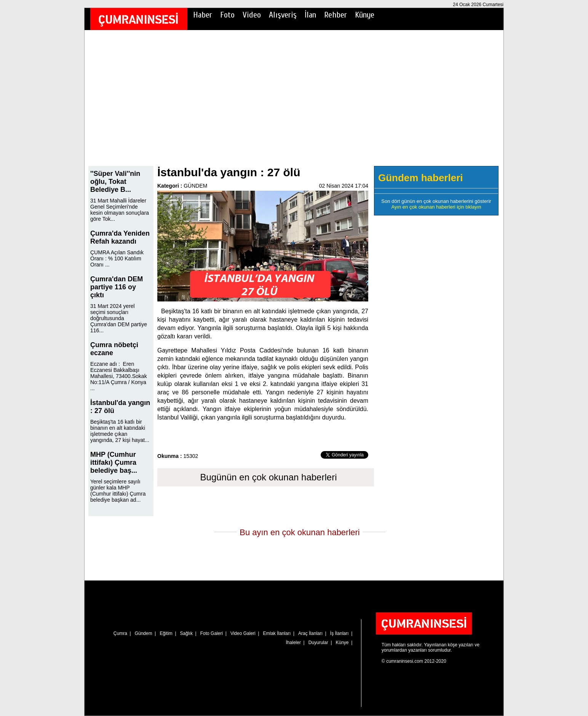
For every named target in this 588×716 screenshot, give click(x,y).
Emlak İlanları (277, 633)
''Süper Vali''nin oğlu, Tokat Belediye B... (115, 182)
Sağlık (186, 633)
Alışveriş (283, 15)
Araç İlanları (310, 633)
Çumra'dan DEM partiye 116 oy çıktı (117, 287)
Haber (203, 15)
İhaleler (293, 643)
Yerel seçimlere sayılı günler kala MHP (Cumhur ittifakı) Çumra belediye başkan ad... (118, 491)
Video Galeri (243, 633)
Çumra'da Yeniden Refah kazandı (120, 237)
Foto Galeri (212, 633)
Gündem (144, 633)
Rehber (336, 15)
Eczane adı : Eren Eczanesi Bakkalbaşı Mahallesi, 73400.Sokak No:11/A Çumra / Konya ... (119, 376)
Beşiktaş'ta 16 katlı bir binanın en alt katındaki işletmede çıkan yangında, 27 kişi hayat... (120, 431)
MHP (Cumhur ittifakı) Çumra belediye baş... (114, 462)
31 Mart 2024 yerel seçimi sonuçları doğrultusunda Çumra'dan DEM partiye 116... (119, 318)
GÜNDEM (195, 186)
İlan (310, 15)
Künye (365, 15)
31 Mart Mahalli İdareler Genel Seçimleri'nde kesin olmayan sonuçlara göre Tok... (120, 210)
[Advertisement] (294, 103)
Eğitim (166, 633)
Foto (227, 15)
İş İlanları (340, 633)
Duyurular (318, 643)
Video (252, 15)
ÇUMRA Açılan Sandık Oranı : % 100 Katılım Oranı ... (117, 258)
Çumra (120, 633)
